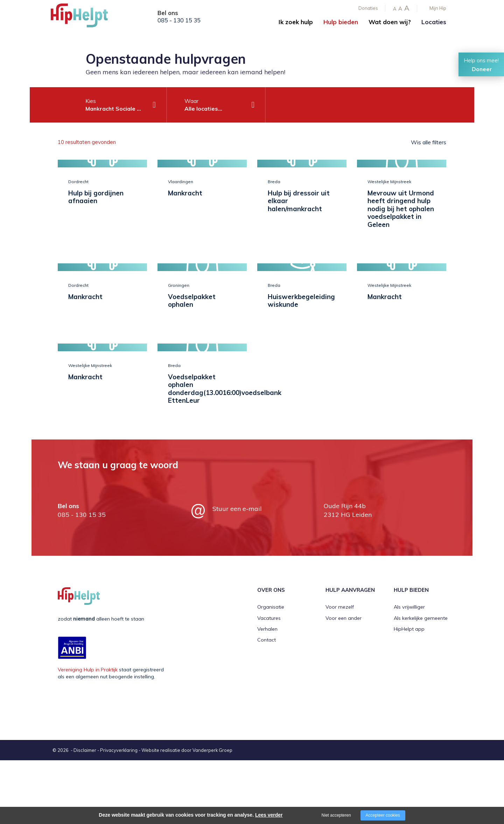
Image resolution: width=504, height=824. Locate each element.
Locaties (434, 22)
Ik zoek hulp (296, 22)
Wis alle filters (429, 142)
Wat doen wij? (390, 22)
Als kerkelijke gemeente (421, 682)
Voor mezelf (340, 671)
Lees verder (269, 815)
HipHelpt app (409, 693)
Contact (267, 704)
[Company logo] (86, 18)
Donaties (368, 8)
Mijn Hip (438, 8)
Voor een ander (344, 682)
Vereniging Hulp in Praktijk (88, 733)
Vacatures (269, 682)
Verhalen (267, 693)
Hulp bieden (341, 22)
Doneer (482, 69)
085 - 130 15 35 (179, 20)
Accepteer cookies (383, 815)
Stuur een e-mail (237, 572)
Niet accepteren (336, 815)
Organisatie (271, 671)
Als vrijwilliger (409, 671)
